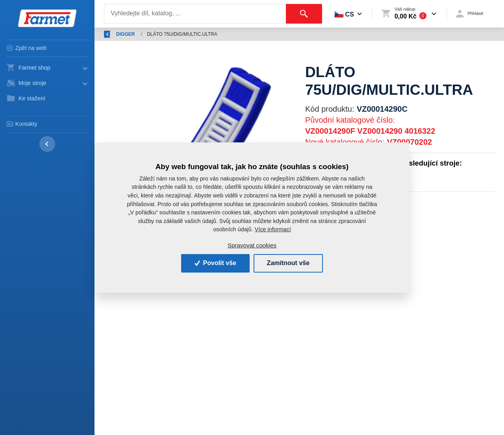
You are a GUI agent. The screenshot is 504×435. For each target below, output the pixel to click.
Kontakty (22, 124)
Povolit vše (215, 263)
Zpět (113, 34)
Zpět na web (26, 48)
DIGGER (223, 34)
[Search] (195, 14)
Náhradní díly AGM (181, 34)
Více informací (273, 229)
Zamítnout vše (288, 263)
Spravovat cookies (252, 245)
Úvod (142, 34)
